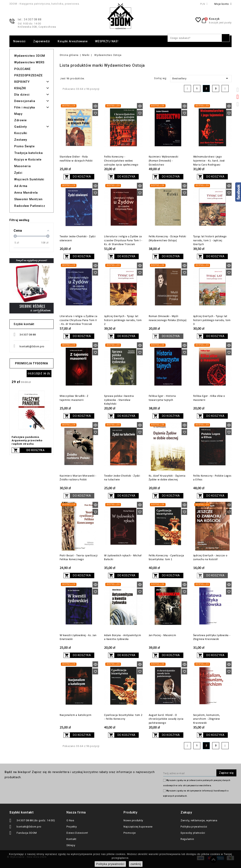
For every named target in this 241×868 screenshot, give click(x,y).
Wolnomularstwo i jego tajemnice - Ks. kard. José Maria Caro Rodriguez (209, 161)
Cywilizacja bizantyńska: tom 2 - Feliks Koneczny (123, 717)
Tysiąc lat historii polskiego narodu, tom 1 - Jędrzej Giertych (210, 241)
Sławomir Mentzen (28, 199)
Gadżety (21, 127)
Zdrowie (21, 120)
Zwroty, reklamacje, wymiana (199, 820)
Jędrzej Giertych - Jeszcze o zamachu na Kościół (210, 558)
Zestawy (21, 140)
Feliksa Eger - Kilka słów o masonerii (209, 398)
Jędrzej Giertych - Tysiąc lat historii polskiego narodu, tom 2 (123, 320)
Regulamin (187, 839)
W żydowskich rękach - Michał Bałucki (123, 558)
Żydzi (18, 173)
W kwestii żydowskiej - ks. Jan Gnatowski (78, 637)
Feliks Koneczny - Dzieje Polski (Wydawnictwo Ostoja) (167, 239)
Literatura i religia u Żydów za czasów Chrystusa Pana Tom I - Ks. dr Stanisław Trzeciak (123, 241)
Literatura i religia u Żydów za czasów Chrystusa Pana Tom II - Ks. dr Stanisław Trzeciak (79, 320)
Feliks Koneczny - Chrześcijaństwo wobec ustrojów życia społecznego (121, 161)
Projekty (72, 827)
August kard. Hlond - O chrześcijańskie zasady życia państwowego (166, 719)
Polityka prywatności (194, 827)
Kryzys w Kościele (28, 160)
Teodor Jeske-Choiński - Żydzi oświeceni (78, 239)
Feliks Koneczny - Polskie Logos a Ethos (212, 478)
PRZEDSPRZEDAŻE (28, 75)
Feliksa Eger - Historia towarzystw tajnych (162, 398)
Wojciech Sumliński (29, 179)
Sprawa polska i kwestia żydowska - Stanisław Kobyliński (119, 400)
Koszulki (21, 133)
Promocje (130, 833)
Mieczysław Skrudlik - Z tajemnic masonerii (74, 398)
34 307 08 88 (28, 335)
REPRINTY (22, 82)
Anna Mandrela (26, 193)
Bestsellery (201, 78)
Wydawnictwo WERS (29, 62)
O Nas (70, 820)
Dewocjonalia (25, 101)
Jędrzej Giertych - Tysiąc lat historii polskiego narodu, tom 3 (212, 320)
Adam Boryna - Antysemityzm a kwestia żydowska (123, 637)
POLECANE (22, 69)
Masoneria (22, 166)
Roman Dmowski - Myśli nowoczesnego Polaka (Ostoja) (168, 318)
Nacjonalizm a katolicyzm (76, 715)
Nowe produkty (133, 820)
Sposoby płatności (193, 833)
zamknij (136, 864)
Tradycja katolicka (29, 153)
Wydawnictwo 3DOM (30, 56)
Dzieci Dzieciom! (77, 833)
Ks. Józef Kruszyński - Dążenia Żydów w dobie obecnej (167, 478)
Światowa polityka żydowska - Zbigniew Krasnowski (212, 637)
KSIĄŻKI (20, 88)
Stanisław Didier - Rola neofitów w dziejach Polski (76, 159)
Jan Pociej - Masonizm (162, 635)
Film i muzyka (25, 107)
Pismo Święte (24, 146)
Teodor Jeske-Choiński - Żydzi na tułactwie (122, 478)
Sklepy (71, 845)
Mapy (18, 114)
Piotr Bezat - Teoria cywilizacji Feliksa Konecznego (79, 558)
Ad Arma (21, 186)
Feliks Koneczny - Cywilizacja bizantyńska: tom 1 (166, 558)
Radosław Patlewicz (30, 206)
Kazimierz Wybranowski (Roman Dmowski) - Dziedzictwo (164, 161)
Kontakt (71, 839)
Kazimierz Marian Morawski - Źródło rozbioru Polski (78, 478)
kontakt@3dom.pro (32, 346)
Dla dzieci (22, 95)
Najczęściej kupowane (138, 827)
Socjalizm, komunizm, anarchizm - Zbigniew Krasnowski (207, 719)
